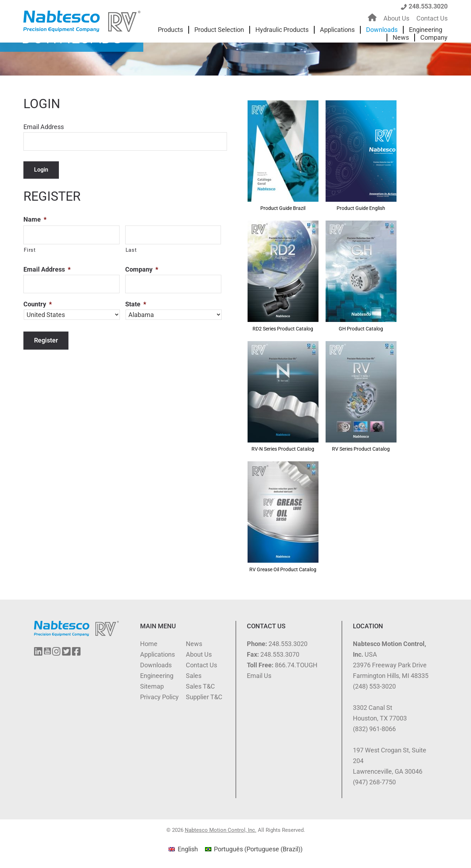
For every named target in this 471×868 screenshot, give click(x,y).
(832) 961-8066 (374, 729)
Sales (194, 676)
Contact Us (201, 665)
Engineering (157, 676)
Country (38, 304)
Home (149, 644)
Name (35, 219)
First (30, 250)
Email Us (259, 676)
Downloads (156, 665)
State (136, 304)
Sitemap (152, 686)
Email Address (44, 127)
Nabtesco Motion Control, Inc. (221, 830)
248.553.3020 (428, 6)
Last (131, 250)
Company (142, 269)
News (194, 644)
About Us (199, 654)
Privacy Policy (159, 697)
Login (41, 170)
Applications (157, 654)
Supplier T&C (204, 697)
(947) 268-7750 (374, 782)
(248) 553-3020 (374, 686)
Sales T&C (200, 686)
